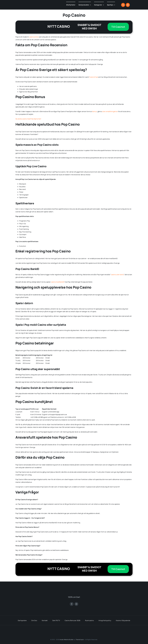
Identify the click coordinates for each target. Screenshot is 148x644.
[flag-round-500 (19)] (48, 612)
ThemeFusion (80, 640)
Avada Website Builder (66, 640)
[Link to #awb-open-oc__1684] (128, 5)
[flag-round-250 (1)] (61, 612)
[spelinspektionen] (16, 629)
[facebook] (72, 604)
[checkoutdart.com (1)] (33, 5)
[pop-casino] (28, 27)
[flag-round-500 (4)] (36, 612)
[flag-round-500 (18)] (85, 612)
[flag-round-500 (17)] (73, 612)
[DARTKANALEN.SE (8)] (74, 589)
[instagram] (76, 604)
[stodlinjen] (53, 628)
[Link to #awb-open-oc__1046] (123, 5)
